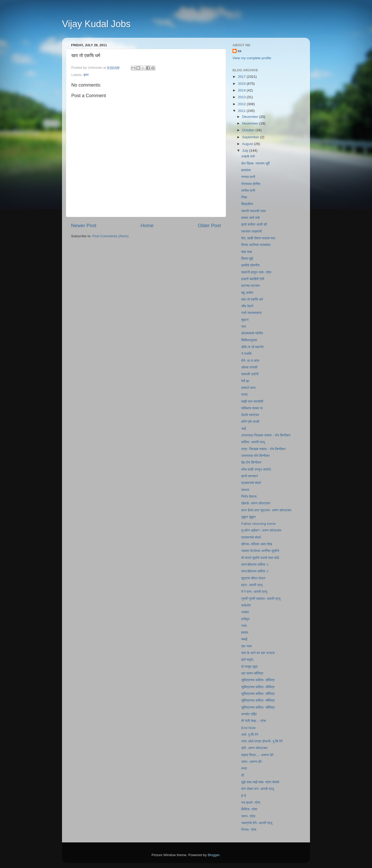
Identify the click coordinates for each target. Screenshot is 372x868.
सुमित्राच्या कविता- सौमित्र (258, 680)
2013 (242, 97)
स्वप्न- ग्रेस (248, 816)
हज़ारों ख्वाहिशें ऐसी (253, 279)
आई (244, 429)
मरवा (244, 768)
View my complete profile (252, 58)
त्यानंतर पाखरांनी (252, 231)
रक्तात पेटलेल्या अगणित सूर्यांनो (260, 551)
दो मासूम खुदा (250, 667)
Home (147, 225)
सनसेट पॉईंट (249, 714)
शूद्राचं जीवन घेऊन (253, 578)
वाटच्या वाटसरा (251, 286)
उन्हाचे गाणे (248, 156)
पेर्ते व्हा (245, 381)
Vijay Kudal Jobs (96, 24)
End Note (249, 728)
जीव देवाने (247, 306)
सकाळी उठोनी (250, 374)
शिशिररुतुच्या (249, 340)
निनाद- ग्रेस (249, 830)
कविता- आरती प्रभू (253, 442)
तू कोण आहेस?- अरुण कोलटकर (261, 530)
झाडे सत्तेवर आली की (254, 224)
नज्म (244, 626)
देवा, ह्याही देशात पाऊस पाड (258, 238)
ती (243, 775)
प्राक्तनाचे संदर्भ (251, 483)
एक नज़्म (247, 646)
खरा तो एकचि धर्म (252, 299)
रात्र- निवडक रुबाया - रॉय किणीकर (263, 449)
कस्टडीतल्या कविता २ (255, 564)
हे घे (244, 796)
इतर (86, 75)
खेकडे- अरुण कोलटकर (256, 503)
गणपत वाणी (248, 177)
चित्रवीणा (247, 204)
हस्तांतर (246, 170)
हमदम (245, 632)
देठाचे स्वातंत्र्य (250, 415)
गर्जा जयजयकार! (252, 313)
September (251, 137)
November (251, 123)
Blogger (214, 855)
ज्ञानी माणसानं (250, 476)
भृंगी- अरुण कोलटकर (254, 748)
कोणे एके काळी (250, 422)
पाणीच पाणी (248, 191)
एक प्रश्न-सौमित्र (252, 673)
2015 (242, 84)
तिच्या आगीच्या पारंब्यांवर (256, 245)
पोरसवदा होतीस (251, 184)
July (246, 151)
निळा (244, 197)
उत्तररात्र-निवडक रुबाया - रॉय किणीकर (266, 435)
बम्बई (244, 639)
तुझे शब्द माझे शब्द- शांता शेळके (260, 782)
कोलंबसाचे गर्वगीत (252, 333)
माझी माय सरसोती (252, 401)
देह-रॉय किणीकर (251, 462)
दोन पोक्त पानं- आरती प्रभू (258, 789)
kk (240, 51)
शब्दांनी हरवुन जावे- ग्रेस (256, 272)
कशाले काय (248, 388)
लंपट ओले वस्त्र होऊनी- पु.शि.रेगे (262, 741)
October (249, 130)
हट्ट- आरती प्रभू (252, 585)
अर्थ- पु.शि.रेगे (250, 735)
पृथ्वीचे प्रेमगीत (250, 265)
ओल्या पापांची (249, 367)
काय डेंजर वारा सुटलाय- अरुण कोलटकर (266, 510)
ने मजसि (246, 354)
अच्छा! (245, 612)
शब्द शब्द (247, 252)
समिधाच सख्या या (252, 408)
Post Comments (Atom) (111, 236)
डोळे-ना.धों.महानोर (253, 347)
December (251, 117)
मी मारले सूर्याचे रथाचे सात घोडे (260, 558)
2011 (242, 111)
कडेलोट (246, 605)
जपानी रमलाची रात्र (254, 211)
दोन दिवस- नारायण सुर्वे (255, 163)
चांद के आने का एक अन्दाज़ (258, 653)
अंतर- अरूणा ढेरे (251, 762)
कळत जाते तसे (250, 218)
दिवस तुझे (247, 259)
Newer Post (84, 225)
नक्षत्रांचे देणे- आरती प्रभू (257, 823)
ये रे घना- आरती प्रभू (254, 592)
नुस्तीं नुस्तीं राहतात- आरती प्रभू (261, 599)
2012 (242, 104)
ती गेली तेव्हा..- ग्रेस (254, 721)
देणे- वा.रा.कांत (250, 361)
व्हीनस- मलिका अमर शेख (257, 544)
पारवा (245, 394)
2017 (242, 77)
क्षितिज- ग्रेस (249, 809)
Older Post (209, 225)
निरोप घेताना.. (250, 497)
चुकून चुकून (249, 517)
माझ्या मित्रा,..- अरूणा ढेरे (257, 755)
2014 (242, 90)
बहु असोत (247, 293)
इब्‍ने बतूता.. (248, 660)
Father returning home (259, 524)
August (248, 144)
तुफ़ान (245, 320)
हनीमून (245, 619)
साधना (245, 490)
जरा (244, 327)
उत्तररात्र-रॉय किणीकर (255, 456)
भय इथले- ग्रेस (251, 802)
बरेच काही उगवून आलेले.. (257, 469)
